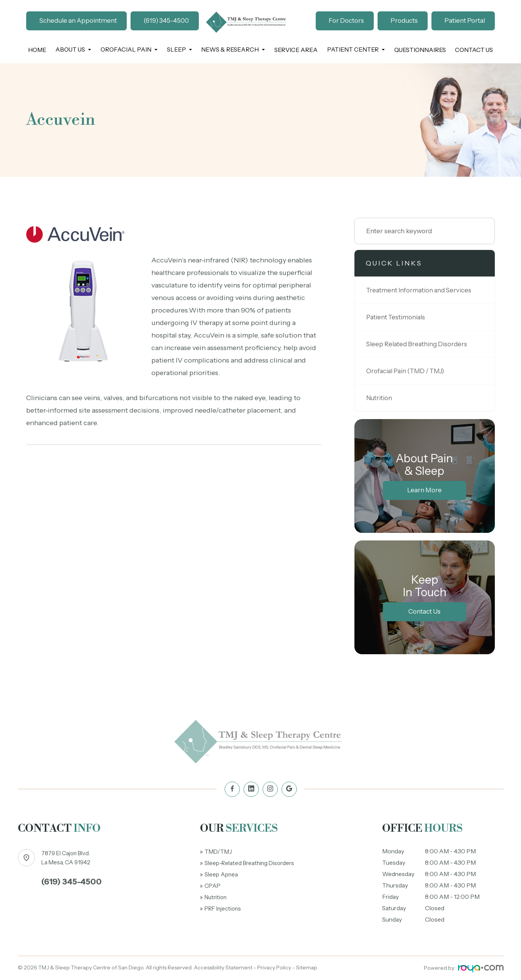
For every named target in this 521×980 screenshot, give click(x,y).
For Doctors (346, 20)
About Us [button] (73, 49)
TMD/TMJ (219, 852)
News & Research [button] (233, 49)
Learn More (424, 490)
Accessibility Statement (223, 967)
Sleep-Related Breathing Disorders (251, 863)
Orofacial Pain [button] (129, 49)
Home (37, 50)
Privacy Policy (274, 967)
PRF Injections (224, 909)
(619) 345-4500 (166, 20)
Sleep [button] (179, 49)
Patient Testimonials (398, 317)
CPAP (213, 886)
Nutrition (381, 398)
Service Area (296, 50)
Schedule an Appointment (78, 20)
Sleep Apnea (221, 874)
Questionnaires (420, 50)
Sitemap (307, 967)
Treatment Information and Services (422, 290)
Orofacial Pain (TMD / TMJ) (410, 371)
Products (404, 20)
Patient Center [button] (356, 49)
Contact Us (474, 50)
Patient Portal (465, 20)
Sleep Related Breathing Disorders (420, 344)
